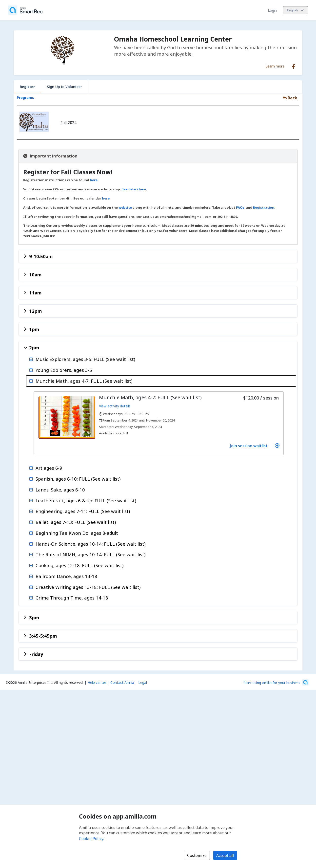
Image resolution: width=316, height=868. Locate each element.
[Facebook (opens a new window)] (294, 66)
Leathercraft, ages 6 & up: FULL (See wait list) (86, 501)
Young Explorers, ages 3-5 (64, 370)
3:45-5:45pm (43, 636)
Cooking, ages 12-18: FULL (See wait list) (79, 565)
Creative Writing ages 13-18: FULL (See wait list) (88, 587)
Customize (197, 855)
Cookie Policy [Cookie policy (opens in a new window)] (91, 839)
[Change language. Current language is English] (295, 10)
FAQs (240, 207)
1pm (34, 329)
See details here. (134, 189)
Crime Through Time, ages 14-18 (72, 598)
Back (290, 98)
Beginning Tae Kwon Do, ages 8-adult (77, 533)
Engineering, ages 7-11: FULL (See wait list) (83, 511)
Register (27, 87)
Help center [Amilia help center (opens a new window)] (97, 682)
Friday (36, 654)
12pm (35, 311)
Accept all (225, 855)
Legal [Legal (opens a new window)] (143, 682)
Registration (264, 207)
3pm (34, 617)
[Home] (25, 10)
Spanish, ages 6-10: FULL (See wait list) (78, 479)
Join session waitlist (255, 446)
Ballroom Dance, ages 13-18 (66, 576)
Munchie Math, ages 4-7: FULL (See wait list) (84, 381)
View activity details (115, 406)
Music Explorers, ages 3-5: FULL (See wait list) (85, 359)
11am (35, 293)
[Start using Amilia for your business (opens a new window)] (276, 682)
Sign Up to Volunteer (64, 87)
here (94, 180)
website (126, 207)
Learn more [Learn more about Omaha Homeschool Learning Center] (275, 66)
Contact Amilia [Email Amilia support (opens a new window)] (122, 682)
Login (272, 10)
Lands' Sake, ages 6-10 (60, 490)
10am (35, 275)
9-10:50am (41, 256)
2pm (34, 347)
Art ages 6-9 (49, 468)
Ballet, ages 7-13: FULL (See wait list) (76, 522)
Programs (25, 98)
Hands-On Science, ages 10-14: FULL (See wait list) (90, 544)
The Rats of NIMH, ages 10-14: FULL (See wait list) (90, 554)
